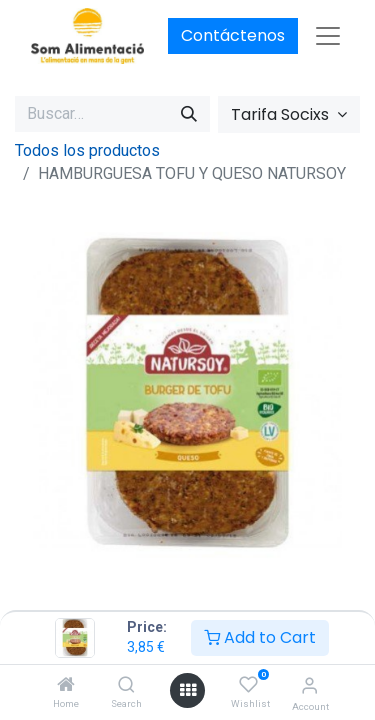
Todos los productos (87, 150)
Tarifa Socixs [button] (282, 114)
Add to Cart (260, 637)
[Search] (126, 685)
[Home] (66, 685)
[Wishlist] (248, 685)
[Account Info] (309, 685)
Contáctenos (233, 35)
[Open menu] (188, 690)
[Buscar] (189, 114)
